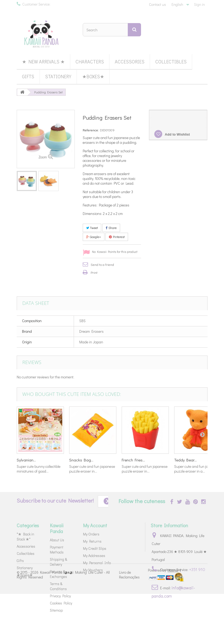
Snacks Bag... (81, 460)
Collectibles (171, 62)
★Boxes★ (93, 76)
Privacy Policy (60, 596)
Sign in (199, 4)
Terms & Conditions (58, 586)
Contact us (157, 4)
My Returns (92, 541)
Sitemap (56, 610)
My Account (95, 525)
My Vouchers (93, 570)
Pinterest (117, 237)
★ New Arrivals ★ (43, 62)
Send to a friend (102, 264)
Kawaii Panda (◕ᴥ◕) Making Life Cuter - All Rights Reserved (63, 625)
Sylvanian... (26, 460)
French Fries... (133, 460)
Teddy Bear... (185, 460)
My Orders (91, 534)
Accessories (130, 62)
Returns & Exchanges (58, 574)
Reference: (91, 130)
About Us (57, 540)
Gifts (28, 76)
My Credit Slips (95, 548)
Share (111, 228)
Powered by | (164, 620)
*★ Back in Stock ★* (25, 537)
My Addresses (94, 556)
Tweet (92, 228)
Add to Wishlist (177, 134)
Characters (90, 62)
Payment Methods (57, 550)
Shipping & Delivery (58, 562)
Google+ (94, 237)
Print (94, 272)
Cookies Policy (61, 603)
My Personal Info (97, 563)
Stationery (58, 76)
